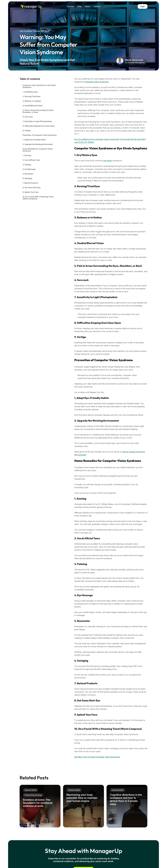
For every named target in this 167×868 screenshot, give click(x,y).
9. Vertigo (27, 130)
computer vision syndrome (97, 82)
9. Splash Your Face (31, 192)
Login (143, 6)
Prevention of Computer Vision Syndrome (40, 135)
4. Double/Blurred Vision (33, 106)
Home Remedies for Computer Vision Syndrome (38, 150)
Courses (70, 6)
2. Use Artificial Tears (31, 160)
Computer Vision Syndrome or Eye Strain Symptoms (39, 86)
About (88, 6)
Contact (97, 6)
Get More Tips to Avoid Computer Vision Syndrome (97, 757)
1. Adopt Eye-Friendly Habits (34, 140)
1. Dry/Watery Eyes (30, 92)
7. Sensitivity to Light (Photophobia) (37, 121)
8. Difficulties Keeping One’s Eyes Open (39, 126)
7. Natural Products (30, 183)
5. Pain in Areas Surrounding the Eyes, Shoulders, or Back (38, 111)
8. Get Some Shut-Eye (32, 187)
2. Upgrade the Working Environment (38, 144)
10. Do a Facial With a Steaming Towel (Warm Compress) (38, 198)
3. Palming (27, 165)
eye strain (108, 161)
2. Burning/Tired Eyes (31, 96)
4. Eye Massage (29, 169)
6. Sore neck (28, 117)
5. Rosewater (28, 174)
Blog (79, 6)
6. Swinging (27, 178)
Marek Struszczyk (134, 60)
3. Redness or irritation (32, 101)
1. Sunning (27, 155)
